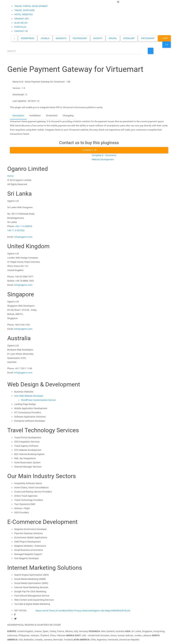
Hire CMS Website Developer (29, 396)
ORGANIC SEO (22, 19)
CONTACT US (21, 31)
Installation (35, 116)
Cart (164, 38)
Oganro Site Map (101, 611)
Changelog (68, 116)
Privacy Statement (83, 611)
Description (18, 116)
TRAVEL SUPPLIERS (24, 10)
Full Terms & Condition (56, 611)
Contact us (89, 150)
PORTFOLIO (20, 27)
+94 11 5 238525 (24, 226)
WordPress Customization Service (39, 400)
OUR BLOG (125, 611)
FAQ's (71, 611)
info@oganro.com (23, 237)
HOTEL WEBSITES (23, 14)
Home (10, 176)
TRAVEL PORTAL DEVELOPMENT (31, 6)
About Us (40, 611)
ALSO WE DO (21, 23)
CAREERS (115, 611)
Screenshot (52, 116)
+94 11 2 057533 (16, 230)
